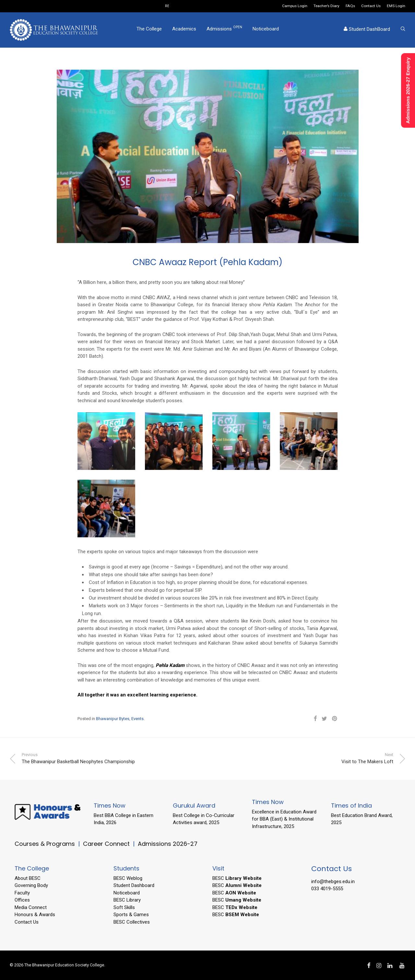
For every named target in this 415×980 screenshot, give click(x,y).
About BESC (28, 878)
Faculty (22, 893)
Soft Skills (124, 907)
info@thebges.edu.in (333, 881)
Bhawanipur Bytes (113, 719)
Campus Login (295, 6)
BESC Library (127, 900)
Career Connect (107, 844)
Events (137, 719)
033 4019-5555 (327, 889)
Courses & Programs (45, 844)
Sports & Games (131, 915)
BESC (237, 878)
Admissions (224, 30)
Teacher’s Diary (326, 6)
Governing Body (31, 885)
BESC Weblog (128, 878)
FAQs (350, 6)
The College (149, 30)
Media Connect (31, 907)
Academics (184, 30)
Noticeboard (266, 30)
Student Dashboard (134, 885)
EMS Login (396, 6)
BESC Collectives (132, 922)
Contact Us (371, 6)
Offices (22, 900)
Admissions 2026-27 (168, 844)
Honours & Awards (35, 915)
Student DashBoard (367, 30)
